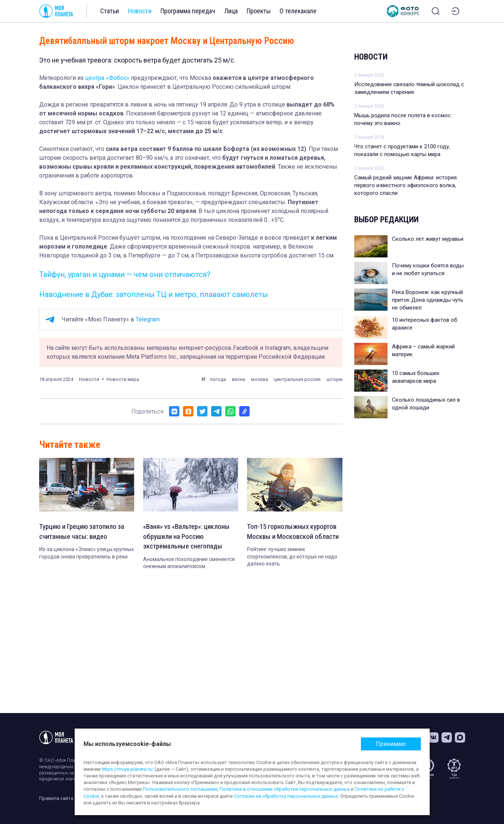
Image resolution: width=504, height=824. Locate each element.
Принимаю (391, 744)
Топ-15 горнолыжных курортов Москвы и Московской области (294, 537)
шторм (334, 379)
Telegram (148, 319)
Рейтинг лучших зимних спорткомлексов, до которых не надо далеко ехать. (292, 568)
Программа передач (188, 11)
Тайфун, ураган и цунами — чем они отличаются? (125, 274)
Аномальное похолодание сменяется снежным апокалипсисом (189, 564)
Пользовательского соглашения (180, 789)
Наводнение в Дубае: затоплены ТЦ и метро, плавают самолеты (154, 294)
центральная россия (297, 379)
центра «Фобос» (107, 78)
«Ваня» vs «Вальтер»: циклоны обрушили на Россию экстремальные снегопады (188, 537)
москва (260, 379)
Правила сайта (56, 798)
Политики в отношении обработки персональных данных (285, 789)
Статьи (110, 11)
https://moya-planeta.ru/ (128, 769)
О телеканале (298, 11)
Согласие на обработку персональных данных (286, 796)
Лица (231, 11)
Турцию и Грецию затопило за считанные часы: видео (84, 532)
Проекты (259, 11)
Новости (140, 11)
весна (239, 379)
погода (218, 379)
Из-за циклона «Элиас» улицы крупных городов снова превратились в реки (87, 554)
